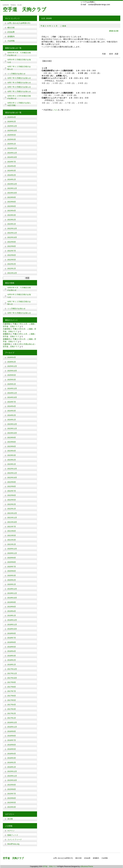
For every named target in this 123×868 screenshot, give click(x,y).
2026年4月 (12, 117)
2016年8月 (12, 736)
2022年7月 (12, 251)
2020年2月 (12, 580)
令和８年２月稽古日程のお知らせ (19, 61)
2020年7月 (12, 567)
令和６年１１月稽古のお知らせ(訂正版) (19, 104)
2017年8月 (12, 687)
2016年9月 (12, 731)
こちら (55, 110)
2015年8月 (12, 789)
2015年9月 (12, 785)
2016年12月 (12, 722)
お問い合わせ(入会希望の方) (19, 23)
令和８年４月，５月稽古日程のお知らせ (19, 54)
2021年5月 (12, 535)
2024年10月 (12, 157)
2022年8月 (12, 246)
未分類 (10, 819)
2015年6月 (12, 798)
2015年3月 (12, 807)
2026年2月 (12, 121)
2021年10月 (12, 522)
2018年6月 (12, 642)
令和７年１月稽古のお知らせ (19, 91)
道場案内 (11, 36)
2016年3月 (12, 758)
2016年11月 (12, 727)
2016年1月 (12, 767)
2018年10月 (12, 629)
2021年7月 (12, 527)
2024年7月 (12, 162)
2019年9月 (12, 602)
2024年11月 (12, 153)
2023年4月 (12, 211)
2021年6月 (12, 531)
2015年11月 (12, 776)
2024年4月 (12, 166)
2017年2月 (12, 713)
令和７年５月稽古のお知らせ (19, 78)
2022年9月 (12, 242)
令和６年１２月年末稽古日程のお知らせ (19, 97)
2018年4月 (12, 651)
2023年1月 (12, 224)
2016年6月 (12, 745)
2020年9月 (12, 558)
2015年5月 (12, 802)
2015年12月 (12, 771)
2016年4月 (12, 754)
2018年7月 (12, 638)
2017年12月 (12, 669)
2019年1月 (12, 615)
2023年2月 (12, 220)
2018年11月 (12, 624)
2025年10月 (12, 131)
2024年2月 (12, 175)
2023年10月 (12, 193)
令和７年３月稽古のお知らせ (19, 83)
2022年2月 (12, 264)
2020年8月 (12, 562)
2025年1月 (12, 144)
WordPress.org (13, 844)
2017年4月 (12, 705)
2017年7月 (12, 691)
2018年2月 (12, 660)
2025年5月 (12, 135)
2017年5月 (12, 700)
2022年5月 (12, 260)
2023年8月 (12, 202)
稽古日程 (11, 28)
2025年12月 (12, 126)
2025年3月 (12, 139)
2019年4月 (12, 611)
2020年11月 (12, 553)
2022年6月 (12, 255)
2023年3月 (12, 215)
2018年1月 (12, 665)
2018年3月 (12, 656)
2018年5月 (12, 647)
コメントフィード (15, 839)
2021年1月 (12, 544)
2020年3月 (12, 575)
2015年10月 (12, 780)
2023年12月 (12, 184)
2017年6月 (12, 696)
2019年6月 (12, 607)
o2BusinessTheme (87, 866)
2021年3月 (12, 540)
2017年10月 (12, 678)
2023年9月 (12, 197)
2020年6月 (12, 571)
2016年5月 (12, 749)
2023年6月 (12, 206)
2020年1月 (12, 584)
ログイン (11, 831)
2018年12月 (12, 620)
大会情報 (11, 41)
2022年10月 (12, 237)
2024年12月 (12, 148)
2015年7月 (12, 794)
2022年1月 (12, 268)
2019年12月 (12, 589)
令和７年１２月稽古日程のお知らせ (19, 68)
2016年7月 (12, 740)
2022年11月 (12, 233)
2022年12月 (12, 228)
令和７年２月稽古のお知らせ (19, 87)
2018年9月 (12, 633)
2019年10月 (12, 598)
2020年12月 (12, 549)
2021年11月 (12, 518)
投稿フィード (13, 835)
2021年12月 (12, 273)
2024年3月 (12, 171)
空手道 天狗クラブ (25, 9)
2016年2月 (12, 762)
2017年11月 (12, 673)
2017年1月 (12, 718)
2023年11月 (12, 188)
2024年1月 (12, 179)
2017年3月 (12, 709)
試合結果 (11, 32)
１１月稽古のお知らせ (16, 74)
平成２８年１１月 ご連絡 (54, 26)
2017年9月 (12, 682)
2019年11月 (12, 593)
